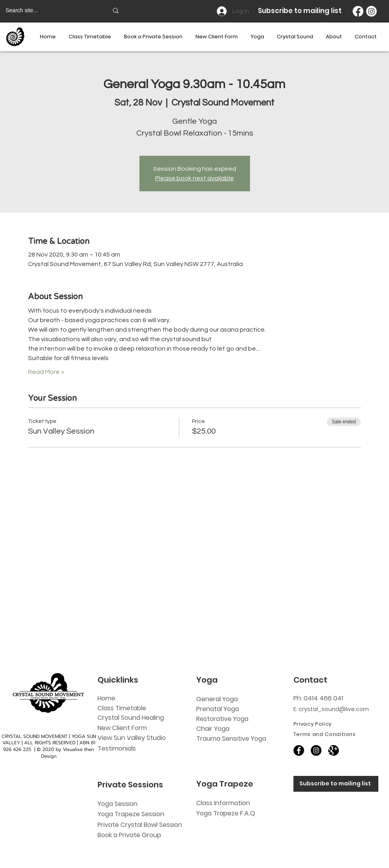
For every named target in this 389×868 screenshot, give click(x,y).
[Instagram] (371, 11)
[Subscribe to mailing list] (336, 784)
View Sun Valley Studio (132, 738)
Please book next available (194, 178)
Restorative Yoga (222, 719)
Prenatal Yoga (218, 709)
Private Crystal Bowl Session (140, 825)
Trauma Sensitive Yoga (231, 739)
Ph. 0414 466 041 (318, 698)
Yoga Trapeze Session (131, 814)
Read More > (46, 372)
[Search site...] (51, 11)
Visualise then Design (68, 753)
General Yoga (217, 699)
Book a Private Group (130, 835)
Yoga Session (117, 804)
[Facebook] (358, 11)
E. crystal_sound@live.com (331, 709)
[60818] (334, 750)
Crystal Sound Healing (131, 718)
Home (106, 698)
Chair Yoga (213, 729)
